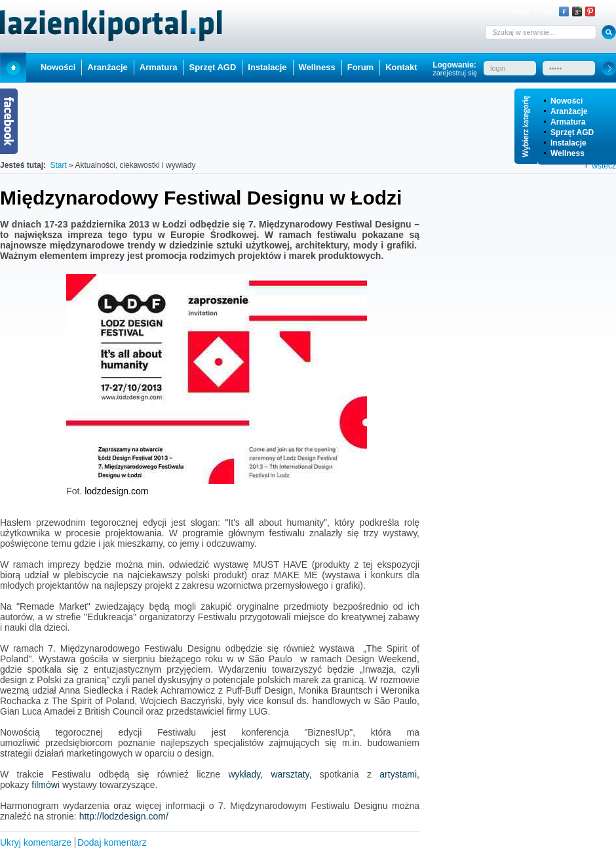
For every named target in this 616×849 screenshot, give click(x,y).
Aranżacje (569, 111)
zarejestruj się (455, 73)
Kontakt (401, 67)
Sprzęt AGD (572, 132)
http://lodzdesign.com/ (124, 816)
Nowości (567, 101)
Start (13, 67)
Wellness (568, 153)
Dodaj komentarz (112, 842)
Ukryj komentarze (36, 842)
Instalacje (568, 143)
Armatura (568, 122)
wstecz (604, 166)
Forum (360, 67)
